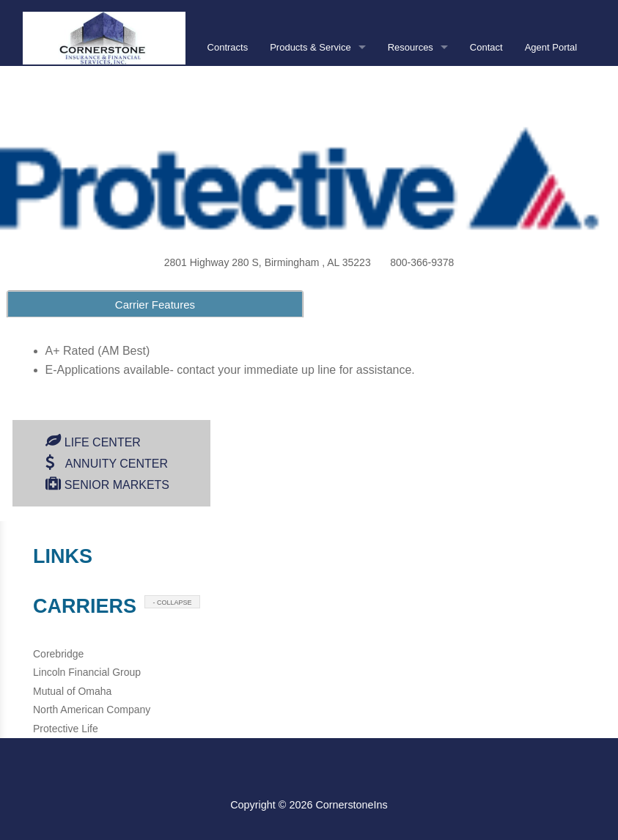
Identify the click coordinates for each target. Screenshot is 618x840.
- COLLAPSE (173, 603)
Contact (486, 47)
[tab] (155, 304)
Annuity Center (117, 464)
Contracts (228, 47)
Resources (411, 47)
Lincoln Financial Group (87, 672)
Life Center (103, 442)
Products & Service (310, 47)
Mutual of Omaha (72, 691)
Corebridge (58, 654)
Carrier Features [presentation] (155, 305)
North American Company (92, 710)
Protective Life (66, 729)
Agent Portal (551, 47)
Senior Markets (117, 485)
